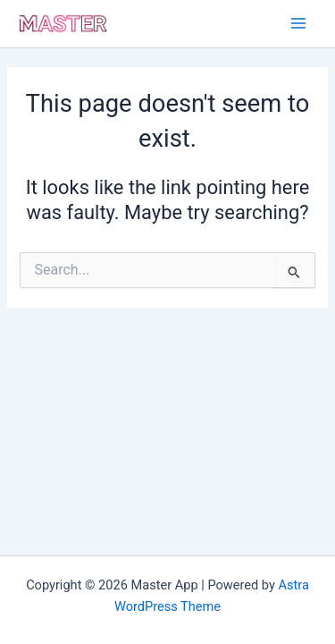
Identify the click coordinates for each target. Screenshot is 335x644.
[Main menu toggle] (298, 23)
